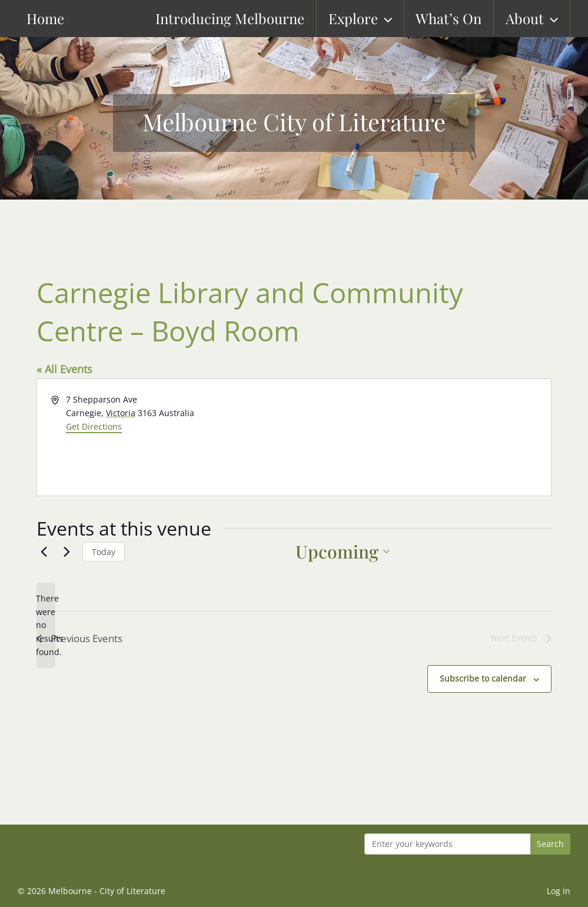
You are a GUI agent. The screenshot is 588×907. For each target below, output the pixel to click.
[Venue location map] (422, 437)
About (541, 19)
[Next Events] (67, 551)
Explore (371, 19)
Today (104, 552)
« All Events (64, 369)
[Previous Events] (44, 551)
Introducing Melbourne (242, 18)
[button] (396, 19)
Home (28, 18)
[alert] (46, 625)
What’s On (459, 18)
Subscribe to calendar (483, 680)
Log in (559, 891)
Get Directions (94, 426)
